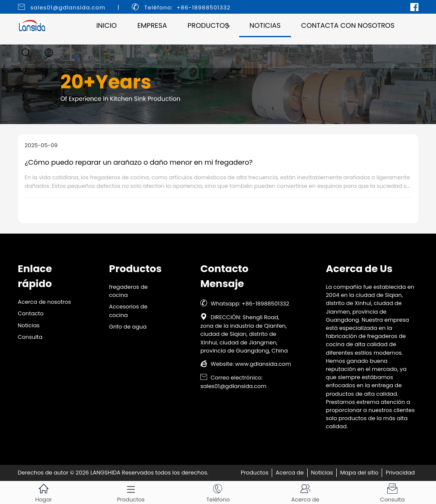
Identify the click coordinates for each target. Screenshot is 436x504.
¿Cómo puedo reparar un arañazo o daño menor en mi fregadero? (139, 162)
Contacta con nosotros (348, 25)
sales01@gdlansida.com (68, 7)
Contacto (31, 313)
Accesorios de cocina (128, 311)
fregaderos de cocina (128, 291)
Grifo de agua (128, 327)
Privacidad (400, 473)
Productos (208, 25)
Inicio (107, 25)
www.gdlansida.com (263, 364)
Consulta (30, 337)
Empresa (152, 25)
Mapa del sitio (359, 473)
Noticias (265, 25)
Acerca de (290, 473)
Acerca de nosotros (45, 302)
